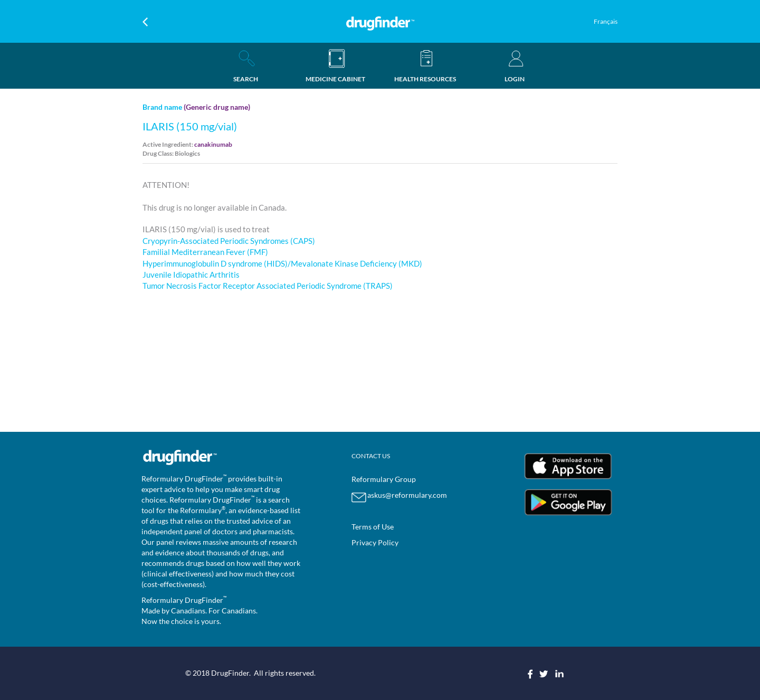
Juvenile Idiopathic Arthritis (191, 275)
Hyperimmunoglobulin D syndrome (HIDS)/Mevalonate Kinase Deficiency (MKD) (282, 263)
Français (606, 21)
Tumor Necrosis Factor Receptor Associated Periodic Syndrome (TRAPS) (268, 286)
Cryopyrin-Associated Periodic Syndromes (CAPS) (229, 241)
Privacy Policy (375, 542)
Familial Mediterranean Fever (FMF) (205, 252)
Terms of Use (373, 527)
